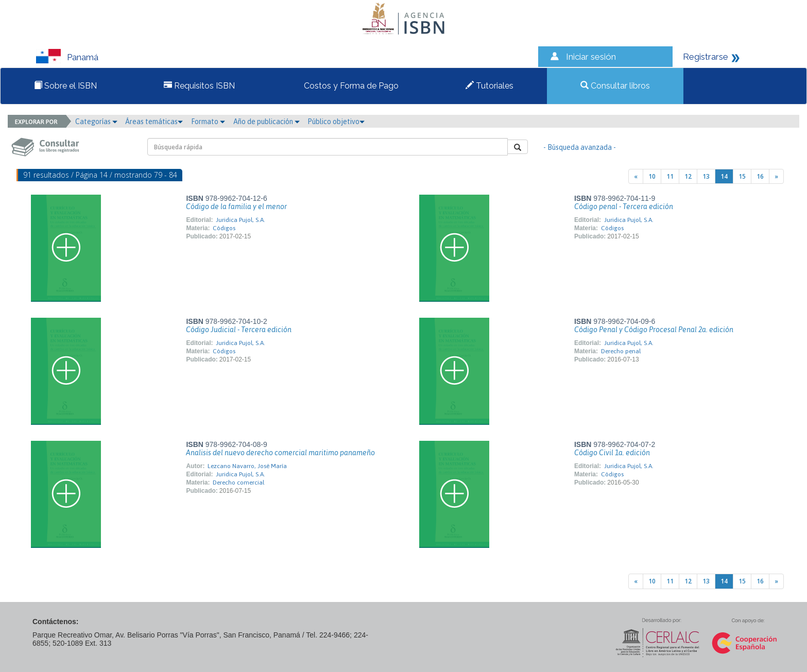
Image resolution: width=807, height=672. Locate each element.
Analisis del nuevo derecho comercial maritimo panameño (280, 453)
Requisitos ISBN (199, 86)
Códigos (224, 228)
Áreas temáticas (154, 122)
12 (688, 176)
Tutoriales (490, 86)
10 (652, 176)
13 (706, 176)
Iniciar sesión (591, 57)
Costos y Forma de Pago (350, 86)
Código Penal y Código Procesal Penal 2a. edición (654, 330)
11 (670, 176)
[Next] (776, 176)
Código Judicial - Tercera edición (239, 330)
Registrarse (706, 57)
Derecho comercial (238, 483)
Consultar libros (615, 86)
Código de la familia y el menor (236, 206)
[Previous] (636, 176)
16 (760, 176)
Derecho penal (621, 351)
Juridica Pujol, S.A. (241, 220)
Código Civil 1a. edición (612, 453)
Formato (208, 122)
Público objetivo (336, 122)
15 (742, 176)
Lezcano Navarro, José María (247, 466)
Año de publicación (267, 122)
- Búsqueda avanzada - (580, 147)
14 (724, 176)
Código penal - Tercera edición (624, 206)
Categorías (96, 122)
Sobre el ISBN (65, 86)
